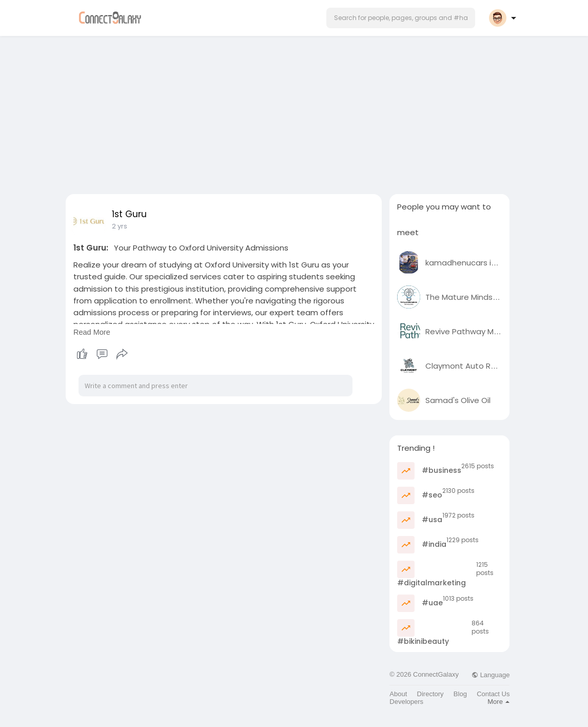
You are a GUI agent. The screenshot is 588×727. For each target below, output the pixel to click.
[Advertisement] (294, 112)
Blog (460, 694)
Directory (430, 694)
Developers (406, 702)
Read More (92, 332)
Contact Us (493, 694)
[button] (401, 18)
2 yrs (120, 226)
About (398, 694)
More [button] (498, 702)
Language (491, 675)
